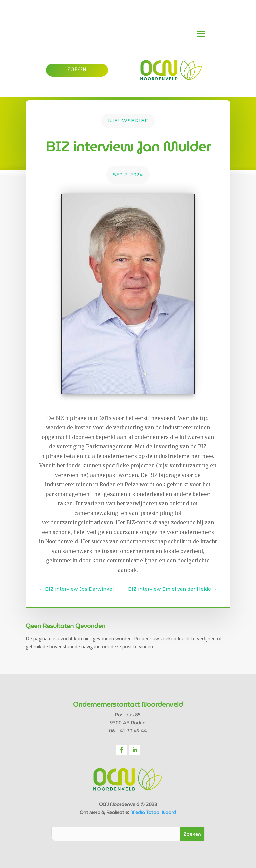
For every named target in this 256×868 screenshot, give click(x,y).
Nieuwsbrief (128, 121)
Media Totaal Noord (153, 812)
